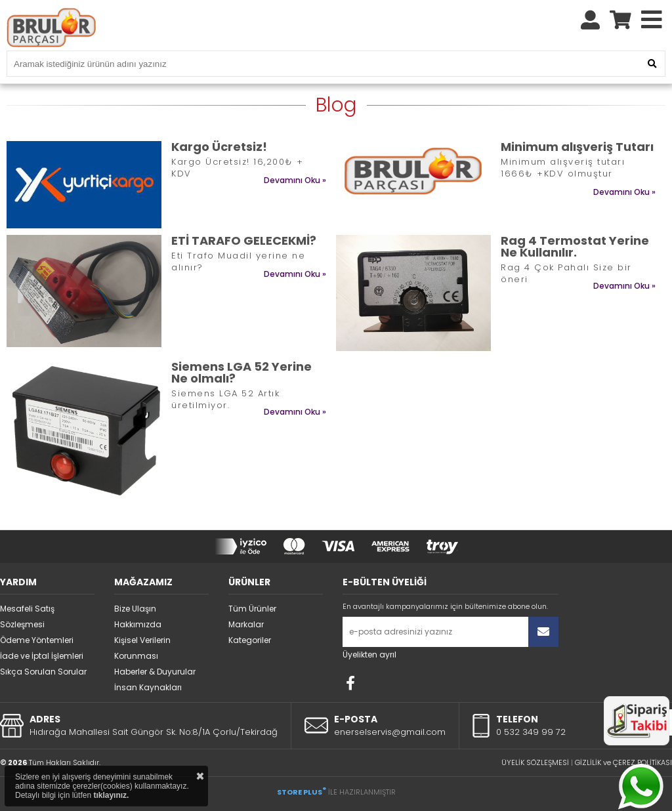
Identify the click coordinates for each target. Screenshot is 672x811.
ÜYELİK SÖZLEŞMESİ (535, 762)
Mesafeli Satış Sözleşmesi (27, 616)
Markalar (246, 624)
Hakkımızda (138, 624)
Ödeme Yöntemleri (37, 640)
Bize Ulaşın (135, 609)
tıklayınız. (111, 795)
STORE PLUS (302, 792)
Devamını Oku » (295, 180)
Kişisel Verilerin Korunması (142, 648)
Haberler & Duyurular (155, 672)
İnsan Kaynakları (148, 687)
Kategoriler (250, 640)
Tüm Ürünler (252, 609)
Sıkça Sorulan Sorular (43, 672)
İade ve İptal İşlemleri (42, 656)
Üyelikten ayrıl (369, 655)
